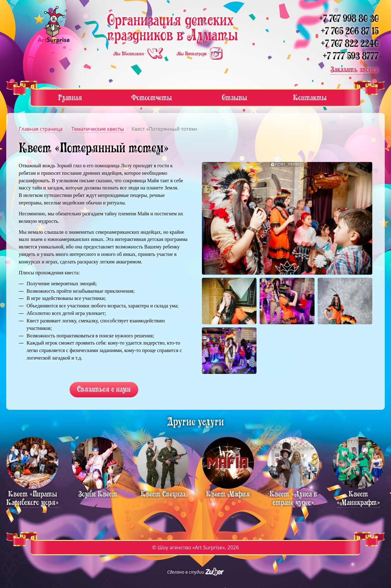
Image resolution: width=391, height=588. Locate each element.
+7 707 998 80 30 (349, 19)
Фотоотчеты (152, 98)
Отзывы (235, 98)
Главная (70, 98)
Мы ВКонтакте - (139, 54)
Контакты (310, 98)
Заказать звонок (354, 69)
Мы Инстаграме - (200, 54)
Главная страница (41, 129)
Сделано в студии (196, 572)
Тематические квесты (98, 129)
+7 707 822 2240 (350, 44)
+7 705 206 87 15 (350, 31)
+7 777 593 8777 (351, 56)
